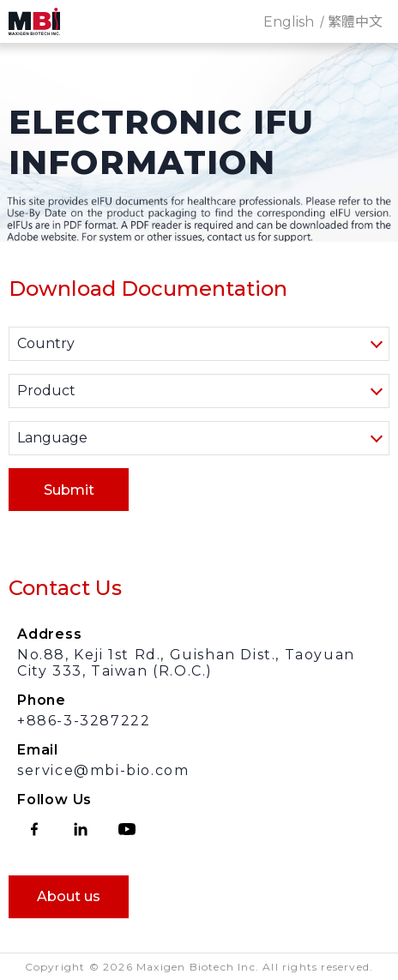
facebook (34, 829)
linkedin (81, 829)
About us (69, 896)
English (289, 22)
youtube (127, 829)
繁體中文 (355, 22)
